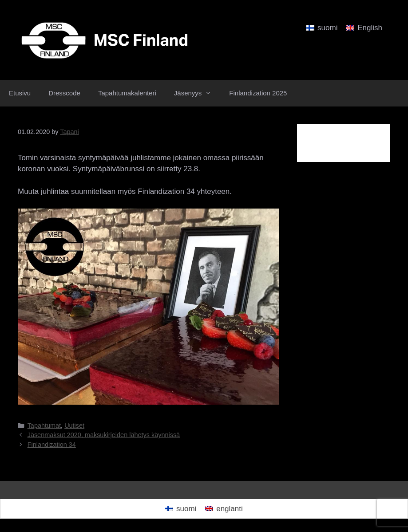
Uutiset (74, 426)
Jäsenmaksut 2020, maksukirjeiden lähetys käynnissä (104, 435)
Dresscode (64, 93)
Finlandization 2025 (258, 93)
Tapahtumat (44, 426)
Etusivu (20, 93)
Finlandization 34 (52, 445)
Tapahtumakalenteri (127, 93)
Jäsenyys (197, 93)
